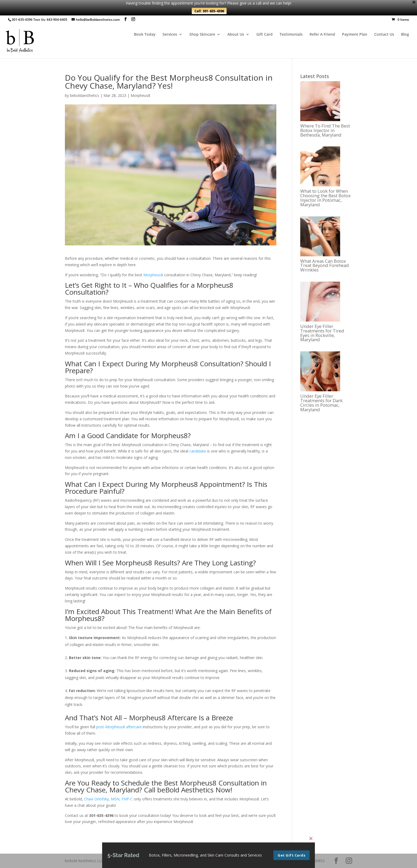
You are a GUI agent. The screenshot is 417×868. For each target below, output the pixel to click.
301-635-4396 (22, 20)
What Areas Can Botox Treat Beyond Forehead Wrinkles (325, 266)
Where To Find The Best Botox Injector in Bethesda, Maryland (325, 130)
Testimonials (291, 35)
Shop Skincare (202, 35)
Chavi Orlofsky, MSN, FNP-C (108, 799)
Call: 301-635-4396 (209, 11)
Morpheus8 (140, 95)
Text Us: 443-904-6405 (50, 20)
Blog (405, 35)
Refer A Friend (322, 35)
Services (170, 35)
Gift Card (264, 35)
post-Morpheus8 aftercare (119, 727)
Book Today (145, 35)
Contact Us (384, 35)
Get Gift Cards (291, 855)
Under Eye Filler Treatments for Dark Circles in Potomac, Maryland (321, 403)
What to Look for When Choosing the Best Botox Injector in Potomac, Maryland (326, 198)
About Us (236, 35)
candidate (198, 451)
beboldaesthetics (85, 95)
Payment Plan (355, 35)
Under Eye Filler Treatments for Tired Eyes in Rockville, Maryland (322, 333)
